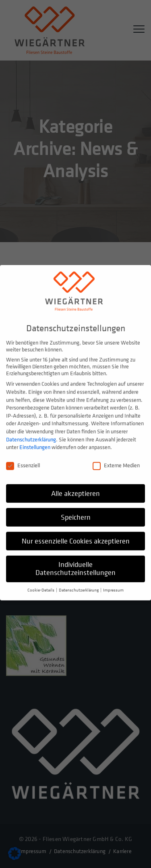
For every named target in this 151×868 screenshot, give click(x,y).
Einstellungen (35, 440)
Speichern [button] (76, 510)
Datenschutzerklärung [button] (79, 584)
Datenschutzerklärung (31, 432)
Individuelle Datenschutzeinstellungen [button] (75, 562)
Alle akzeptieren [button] (75, 486)
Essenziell (23, 459)
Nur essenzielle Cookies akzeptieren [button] (76, 534)
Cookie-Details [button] (41, 584)
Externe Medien (116, 459)
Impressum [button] (113, 584)
